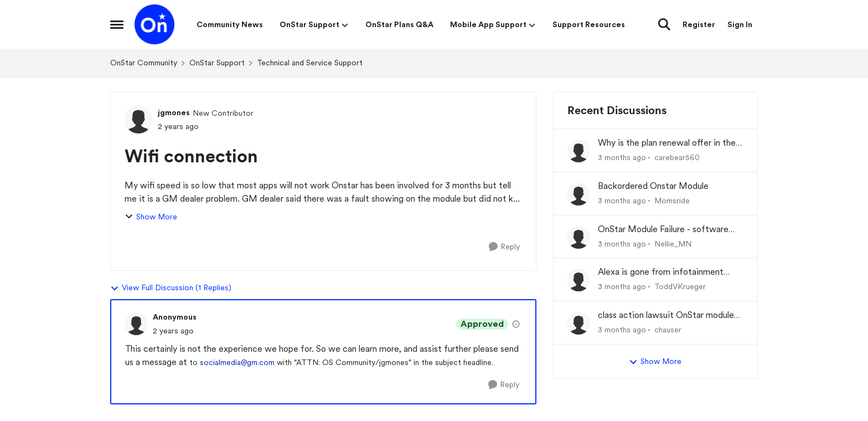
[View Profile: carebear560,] (578, 151)
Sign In (740, 24)
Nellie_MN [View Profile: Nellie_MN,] (673, 243)
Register (699, 24)
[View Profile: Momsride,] (578, 194)
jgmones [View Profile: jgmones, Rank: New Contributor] (174, 112)
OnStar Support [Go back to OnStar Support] (217, 63)
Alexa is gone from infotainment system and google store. (661, 272)
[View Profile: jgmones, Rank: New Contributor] (138, 120)
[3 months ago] (622, 158)
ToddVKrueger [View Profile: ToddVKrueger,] (680, 286)
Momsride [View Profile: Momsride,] (672, 201)
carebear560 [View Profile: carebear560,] (677, 157)
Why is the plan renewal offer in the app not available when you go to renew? (667, 143)
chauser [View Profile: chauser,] (668, 330)
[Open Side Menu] (117, 24)
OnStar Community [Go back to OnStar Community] (144, 63)
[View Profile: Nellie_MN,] (578, 238)
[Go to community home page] (154, 24)
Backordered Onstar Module (653, 186)
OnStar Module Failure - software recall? (663, 230)
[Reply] (504, 247)
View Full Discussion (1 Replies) (171, 288)
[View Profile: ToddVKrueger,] (578, 280)
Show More (151, 217)
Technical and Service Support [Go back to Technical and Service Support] (310, 63)
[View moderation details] (516, 324)
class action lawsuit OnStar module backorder (666, 315)
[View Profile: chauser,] (578, 324)
